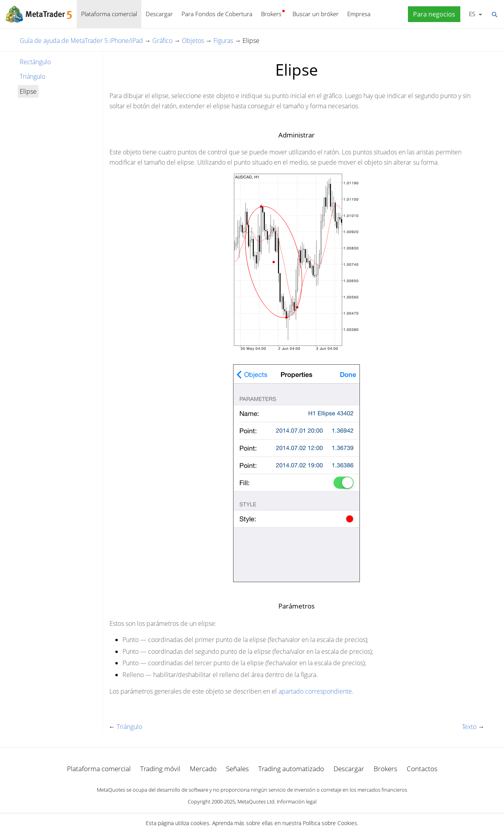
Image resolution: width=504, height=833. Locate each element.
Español (472, 14)
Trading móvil (160, 769)
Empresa (359, 14)
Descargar (159, 14)
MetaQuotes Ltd (256, 801)
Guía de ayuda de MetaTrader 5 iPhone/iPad (81, 41)
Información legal (297, 801)
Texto (469, 727)
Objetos (193, 41)
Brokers (271, 14)
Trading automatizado (291, 769)
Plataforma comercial (109, 14)
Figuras (223, 41)
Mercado (203, 769)
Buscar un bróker (316, 14)
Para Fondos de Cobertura (217, 14)
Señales (237, 769)
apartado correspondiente (315, 691)
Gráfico (162, 41)
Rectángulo (35, 62)
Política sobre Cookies (330, 823)
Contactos (422, 769)
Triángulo (32, 76)
